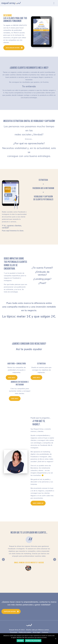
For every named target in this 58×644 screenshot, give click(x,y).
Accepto (20, 641)
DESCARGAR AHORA (13, 48)
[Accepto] (56, 639)
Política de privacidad (33, 641)
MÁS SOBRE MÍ (38, 503)
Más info (12, 377)
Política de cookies (25, 632)
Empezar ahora (10, 611)
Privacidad (14, 632)
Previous (3, 559)
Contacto (45, 632)
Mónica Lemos (44, 630)
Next (55, 559)
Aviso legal (37, 632)
